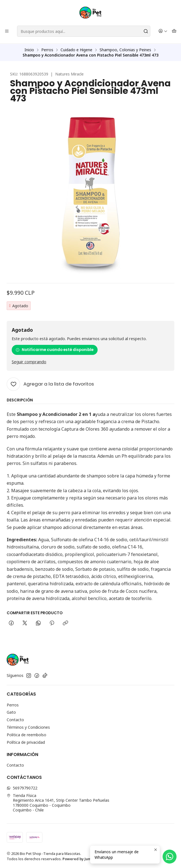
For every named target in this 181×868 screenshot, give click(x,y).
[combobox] (84, 31)
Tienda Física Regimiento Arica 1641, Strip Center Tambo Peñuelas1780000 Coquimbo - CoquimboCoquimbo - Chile (58, 803)
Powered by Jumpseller (83, 859)
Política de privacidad (26, 742)
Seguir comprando (29, 362)
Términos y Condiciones (28, 727)
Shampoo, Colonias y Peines (125, 50)
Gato (11, 712)
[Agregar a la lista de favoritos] (50, 384)
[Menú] (7, 31)
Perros (47, 50)
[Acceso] (163, 31)
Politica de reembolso (26, 734)
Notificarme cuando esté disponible (55, 349)
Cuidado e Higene (76, 50)
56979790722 (22, 788)
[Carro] (174, 31)
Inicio (29, 50)
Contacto (15, 720)
